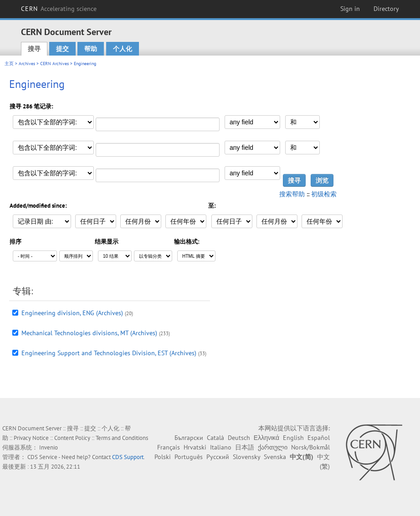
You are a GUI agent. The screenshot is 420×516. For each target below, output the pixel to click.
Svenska (275, 457)
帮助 (91, 49)
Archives (27, 64)
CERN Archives (54, 64)
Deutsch (239, 438)
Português (189, 457)
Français (169, 447)
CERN (59, 9)
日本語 (245, 447)
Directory (386, 9)
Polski (163, 457)
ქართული (273, 447)
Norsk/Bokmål (310, 447)
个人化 (123, 49)
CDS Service (42, 457)
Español (319, 438)
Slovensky (246, 457)
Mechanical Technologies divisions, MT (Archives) (89, 333)
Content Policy (72, 438)
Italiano (221, 447)
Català (215, 438)
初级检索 (324, 194)
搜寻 (34, 49)
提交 (62, 49)
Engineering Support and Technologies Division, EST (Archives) (109, 353)
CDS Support (128, 457)
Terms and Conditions (122, 438)
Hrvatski (195, 447)
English (293, 438)
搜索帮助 (292, 194)
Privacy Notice (31, 438)
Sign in (350, 9)
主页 (9, 64)
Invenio (49, 447)
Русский (218, 457)
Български (189, 438)
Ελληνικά (266, 438)
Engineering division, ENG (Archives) (72, 313)
